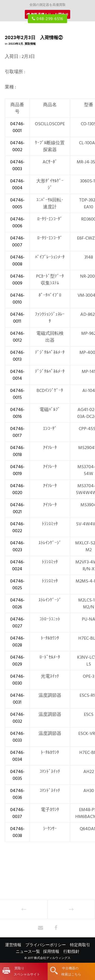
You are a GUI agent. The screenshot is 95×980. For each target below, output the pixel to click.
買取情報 (30, 44)
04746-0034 (17, 756)
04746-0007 (17, 242)
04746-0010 (17, 299)
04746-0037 (17, 813)
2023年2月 (16, 44)
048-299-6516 (48, 19)
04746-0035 (17, 775)
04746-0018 (17, 451)
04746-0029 (17, 661)
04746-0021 (17, 508)
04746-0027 (17, 623)
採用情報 (51, 952)
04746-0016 (17, 413)
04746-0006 (17, 223)
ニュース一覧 (28, 952)
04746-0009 (17, 280)
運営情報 (13, 945)
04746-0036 (17, 794)
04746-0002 (17, 146)
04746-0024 (17, 565)
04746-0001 (17, 127)
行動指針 (71, 952)
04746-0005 (17, 203)
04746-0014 (17, 375)
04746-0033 (17, 737)
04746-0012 (17, 337)
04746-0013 (17, 356)
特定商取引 (80, 945)
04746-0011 (17, 318)
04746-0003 (17, 165)
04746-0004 (17, 184)
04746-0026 (17, 604)
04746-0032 (17, 718)
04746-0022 (17, 527)
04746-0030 (17, 680)
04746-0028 (17, 642)
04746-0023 (17, 546)
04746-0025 (17, 584)
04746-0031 (17, 699)
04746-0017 (17, 432)
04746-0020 (17, 489)
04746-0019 (17, 470)
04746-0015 (17, 394)
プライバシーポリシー (46, 945)
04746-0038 (17, 832)
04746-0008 (17, 261)
